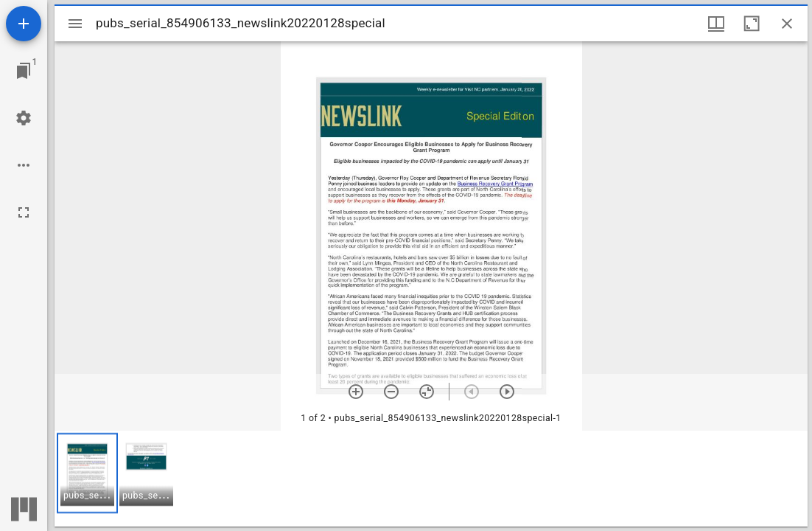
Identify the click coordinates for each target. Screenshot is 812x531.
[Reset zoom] (427, 392)
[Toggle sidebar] (75, 24)
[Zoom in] (356, 392)
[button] (87, 473)
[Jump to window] (24, 71)
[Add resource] (24, 24)
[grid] (431, 479)
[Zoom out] (391, 392)
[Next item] (507, 392)
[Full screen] (24, 212)
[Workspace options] (24, 165)
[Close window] (787, 24)
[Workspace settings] (24, 118)
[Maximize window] (752, 24)
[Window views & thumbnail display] (716, 24)
